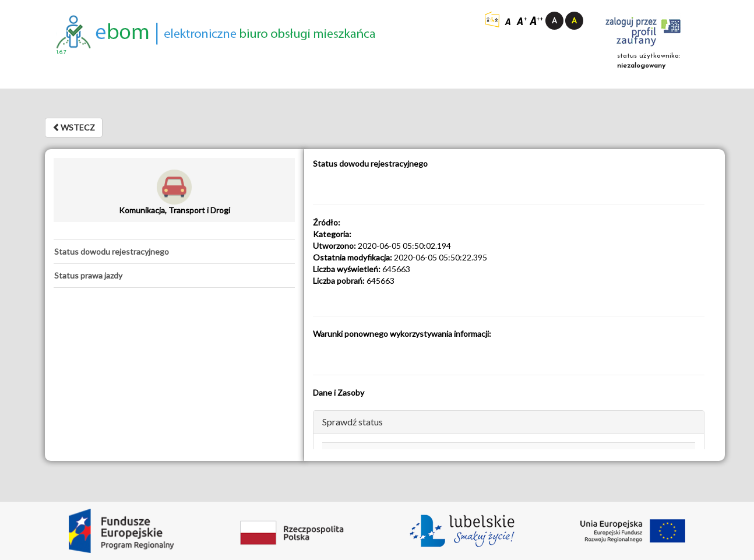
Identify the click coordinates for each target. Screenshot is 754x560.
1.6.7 (61, 52)
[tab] (174, 252)
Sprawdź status (353, 422)
